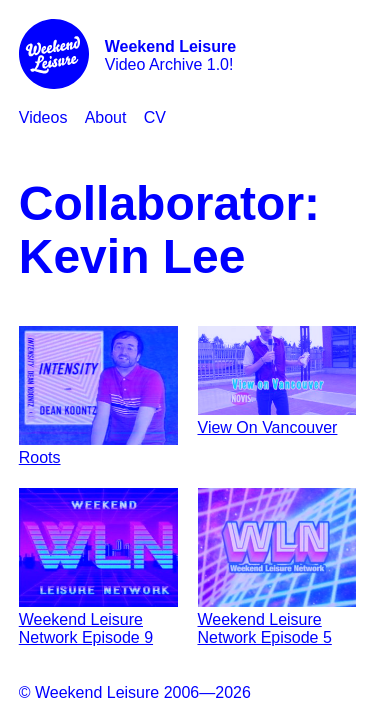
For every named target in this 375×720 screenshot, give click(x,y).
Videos (43, 117)
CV (155, 117)
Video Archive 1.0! (170, 55)
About (106, 117)
